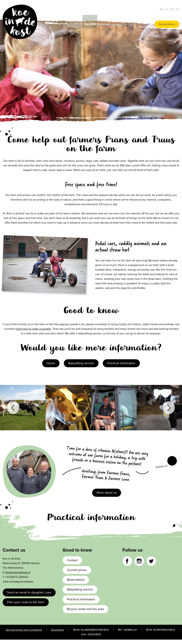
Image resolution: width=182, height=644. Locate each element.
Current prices (77, 570)
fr (178, 9)
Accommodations (69, 24)
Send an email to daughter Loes (29, 592)
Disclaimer (58, 630)
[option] (23, 408)
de (173, 9)
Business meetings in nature (118, 24)
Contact (145, 24)
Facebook (172, 461)
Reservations (167, 24)
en (167, 9)
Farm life (90, 24)
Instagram (139, 561)
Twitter (151, 561)
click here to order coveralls (33, 329)
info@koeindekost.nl (18, 572)
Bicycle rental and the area (85, 609)
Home (51, 363)
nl (162, 9)
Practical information (121, 363)
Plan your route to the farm (26, 602)
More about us (107, 493)
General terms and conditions (24, 630)
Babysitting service (81, 363)
